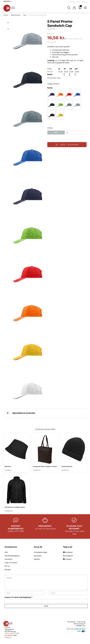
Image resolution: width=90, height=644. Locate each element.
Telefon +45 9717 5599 (12, 633)
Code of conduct (11, 563)
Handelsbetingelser (12, 556)
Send (46, 606)
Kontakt (72, 2)
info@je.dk (8, 637)
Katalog (84, 2)
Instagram (68, 556)
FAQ (6, 552)
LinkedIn (67, 559)
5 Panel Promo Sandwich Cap (38, 15)
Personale (38, 556)
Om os (78, 2)
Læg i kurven (67, 145)
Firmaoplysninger (41, 552)
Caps (25, 15)
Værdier (37, 559)
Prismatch (8, 559)
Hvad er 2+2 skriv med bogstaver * (18, 597)
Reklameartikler (16, 15)
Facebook (68, 552)
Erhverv (6, 15)
